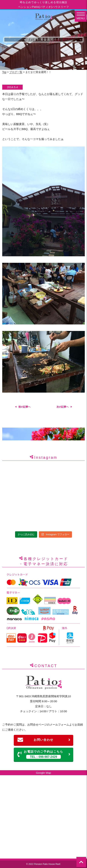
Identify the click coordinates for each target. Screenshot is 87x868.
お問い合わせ (44, 740)
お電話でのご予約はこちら (44, 754)
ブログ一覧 (16, 72)
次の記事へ (63, 407)
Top (4, 72)
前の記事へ (24, 407)
